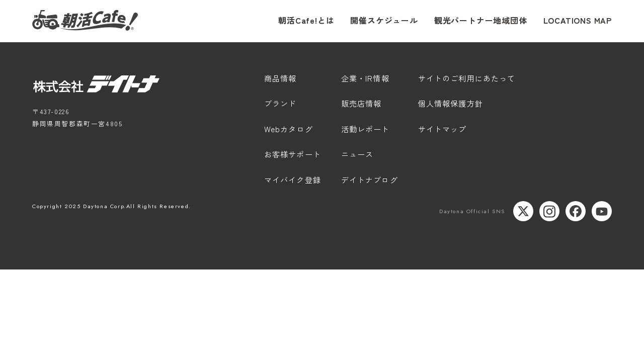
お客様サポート (293, 155)
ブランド (280, 104)
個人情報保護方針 (451, 104)
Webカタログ (289, 130)
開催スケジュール (384, 20)
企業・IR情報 (365, 79)
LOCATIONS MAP (578, 20)
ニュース (357, 155)
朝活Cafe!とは (306, 20)
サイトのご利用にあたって (467, 79)
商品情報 (280, 79)
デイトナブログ (370, 180)
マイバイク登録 (293, 180)
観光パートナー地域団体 (481, 20)
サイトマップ (442, 130)
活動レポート (366, 130)
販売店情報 (361, 104)
